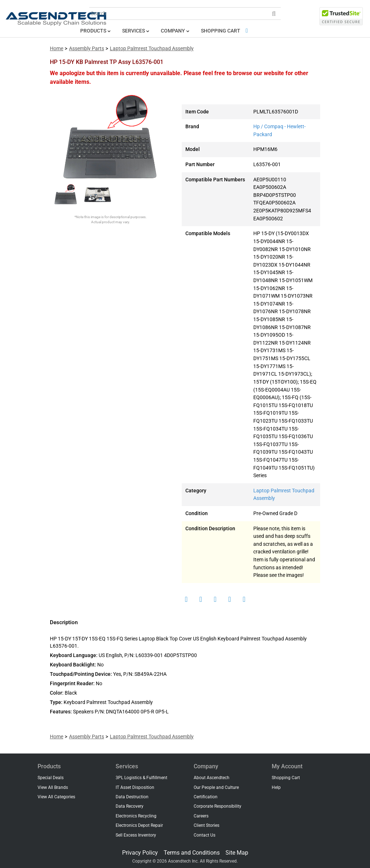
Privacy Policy (140, 853)
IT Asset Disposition (135, 787)
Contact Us (205, 835)
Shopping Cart (226, 31)
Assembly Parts (87, 49)
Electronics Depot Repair (139, 825)
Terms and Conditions (192, 853)
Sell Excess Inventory (136, 835)
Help (276, 787)
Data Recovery (130, 806)
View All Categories (56, 797)
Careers (201, 816)
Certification (206, 797)
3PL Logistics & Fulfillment (141, 778)
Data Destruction (132, 797)
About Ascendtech (212, 778)
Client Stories (206, 825)
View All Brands (53, 787)
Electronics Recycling (136, 816)
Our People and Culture (216, 787)
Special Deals (51, 778)
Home (57, 49)
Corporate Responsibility (218, 806)
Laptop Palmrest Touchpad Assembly (152, 49)
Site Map (237, 853)
